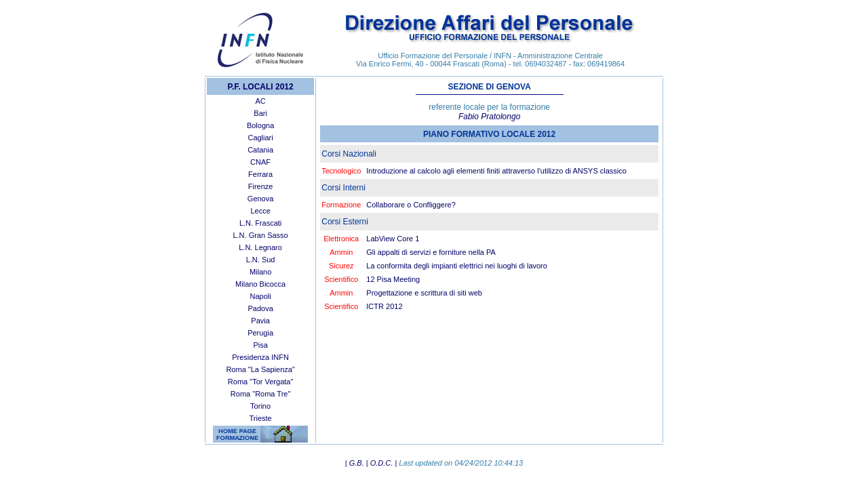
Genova (261, 199)
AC (260, 101)
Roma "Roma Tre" (261, 394)
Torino (260, 406)
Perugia (260, 333)
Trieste (260, 418)
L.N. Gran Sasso (260, 235)
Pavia (260, 321)
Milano (260, 272)
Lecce (260, 211)
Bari (260, 113)
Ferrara (260, 174)
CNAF (260, 162)
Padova (260, 308)
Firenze (261, 186)
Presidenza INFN (260, 357)
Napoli (261, 296)
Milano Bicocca (260, 284)
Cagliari (260, 138)
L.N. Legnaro (260, 247)
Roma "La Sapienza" (260, 369)
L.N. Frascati (260, 223)
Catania (260, 150)
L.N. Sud (261, 260)
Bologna (260, 125)
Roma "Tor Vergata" (260, 382)
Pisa (260, 345)
